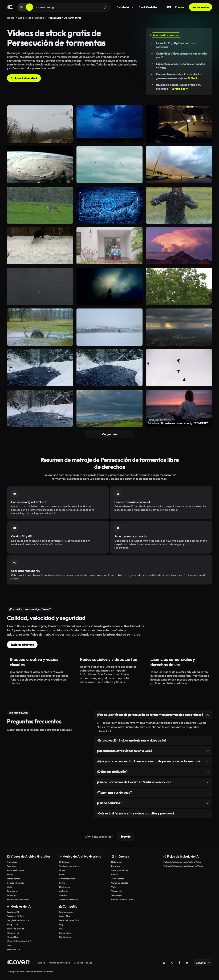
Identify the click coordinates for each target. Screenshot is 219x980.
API (169, 7)
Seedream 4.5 (13, 950)
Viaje (9, 887)
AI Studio (193, 78)
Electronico (64, 887)
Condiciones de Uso (83, 963)
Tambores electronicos (70, 866)
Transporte (12, 891)
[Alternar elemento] (208, 715)
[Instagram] (164, 963)
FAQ (61, 929)
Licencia (41, 963)
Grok (9, 945)
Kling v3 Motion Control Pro (20, 941)
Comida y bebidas (15, 883)
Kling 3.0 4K (13, 925)
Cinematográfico (67, 879)
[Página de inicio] (10, 7)
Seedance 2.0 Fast (15, 916)
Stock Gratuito (150, 7)
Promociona (65, 933)
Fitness (10, 874)
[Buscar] (29, 7)
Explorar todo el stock (24, 78)
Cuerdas (63, 895)
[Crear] (21, 7)
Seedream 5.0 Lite (15, 929)
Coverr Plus (64, 916)
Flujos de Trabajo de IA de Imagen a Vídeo (183, 866)
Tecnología (12, 895)
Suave (62, 883)
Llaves (62, 870)
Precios (179, 7)
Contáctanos (65, 937)
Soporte (125, 837)
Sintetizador (65, 862)
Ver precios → (180, 89)
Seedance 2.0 (13, 912)
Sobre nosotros (66, 912)
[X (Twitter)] (172, 963)
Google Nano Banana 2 (18, 920)
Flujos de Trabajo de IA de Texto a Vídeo (182, 862)
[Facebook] (179, 963)
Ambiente (64, 891)
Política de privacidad (60, 963)
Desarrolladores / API (69, 920)
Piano (62, 874)
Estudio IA (126, 7)
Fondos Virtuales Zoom (18, 899)
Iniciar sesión (200, 7)
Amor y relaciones (15, 870)
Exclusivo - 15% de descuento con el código (178, 423)
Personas (11, 866)
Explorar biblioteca (22, 645)
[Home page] (19, 963)
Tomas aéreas (13, 879)
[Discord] (187, 963)
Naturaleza (12, 862)
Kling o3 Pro (13, 937)
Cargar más (109, 434)
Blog (61, 925)
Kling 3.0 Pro (13, 933)
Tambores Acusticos (68, 899)
